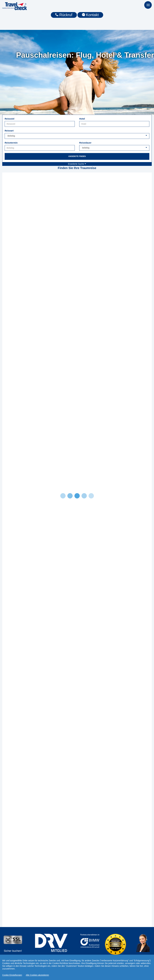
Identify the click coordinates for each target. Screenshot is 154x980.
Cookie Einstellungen (12, 975)
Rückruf (64, 15)
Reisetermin (11, 143)
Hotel (82, 119)
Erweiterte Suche (77, 164)
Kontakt (90, 15)
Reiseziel (9, 119)
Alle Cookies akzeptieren (37, 975)
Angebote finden (77, 156)
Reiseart (9, 131)
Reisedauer (85, 143)
